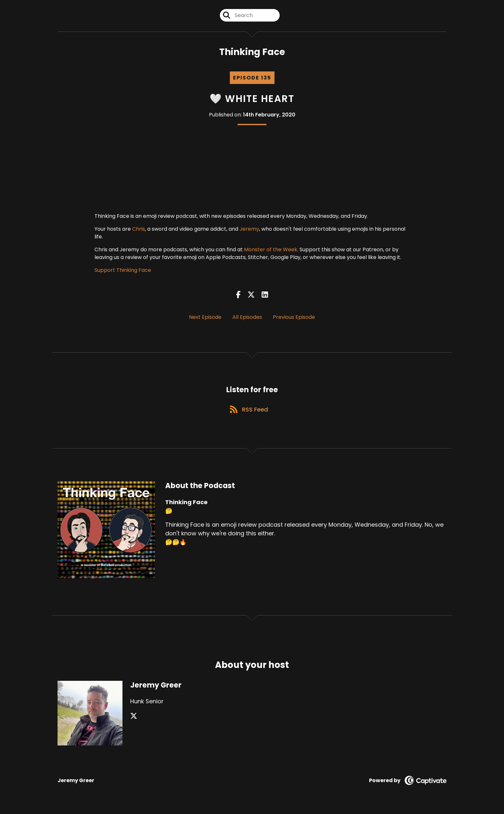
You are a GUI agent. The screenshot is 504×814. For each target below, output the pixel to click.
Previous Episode (294, 318)
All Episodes (247, 318)
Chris (139, 231)
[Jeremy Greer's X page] (134, 720)
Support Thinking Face (123, 272)
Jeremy (249, 231)
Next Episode (205, 318)
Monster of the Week (271, 251)
